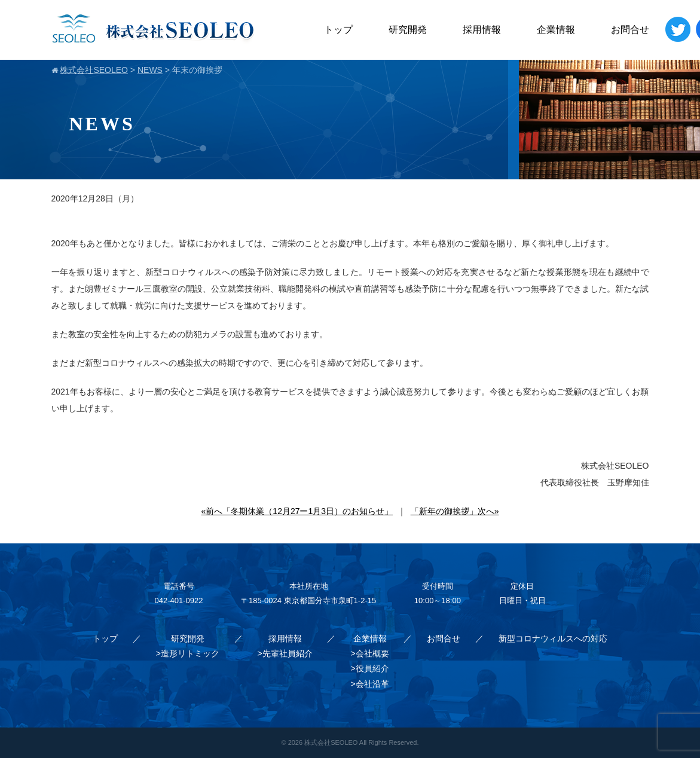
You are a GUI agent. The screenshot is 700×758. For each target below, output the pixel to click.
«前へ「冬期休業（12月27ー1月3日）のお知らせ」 (297, 511)
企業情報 (556, 30)
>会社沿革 (369, 684)
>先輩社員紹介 (285, 653)
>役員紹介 (369, 668)
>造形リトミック (188, 653)
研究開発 (408, 30)
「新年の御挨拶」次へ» (455, 511)
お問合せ (630, 30)
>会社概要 (369, 653)
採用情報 (482, 30)
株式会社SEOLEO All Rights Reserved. (361, 742)
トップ (338, 30)
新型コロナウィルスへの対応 (553, 638)
